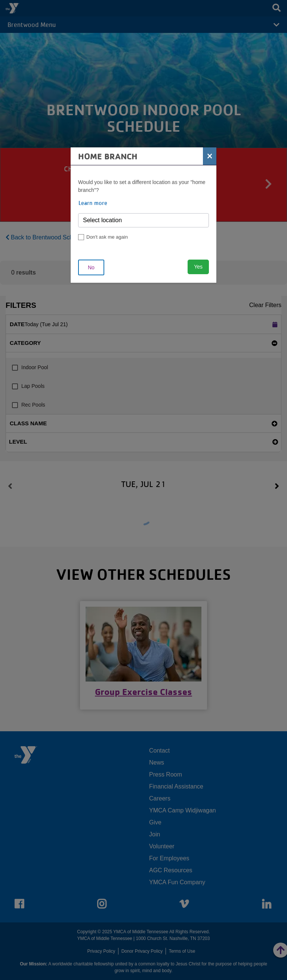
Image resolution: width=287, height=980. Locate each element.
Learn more (93, 203)
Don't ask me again (107, 237)
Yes (198, 267)
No (91, 267)
